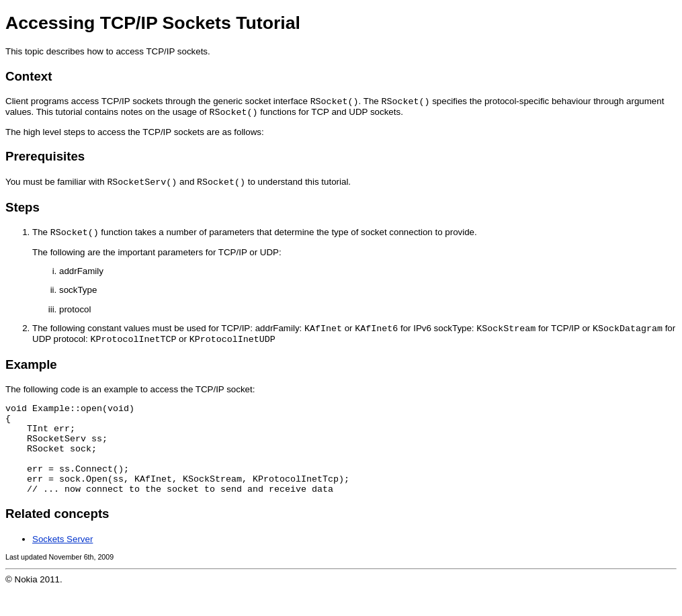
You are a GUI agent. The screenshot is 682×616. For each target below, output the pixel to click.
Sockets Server (62, 565)
